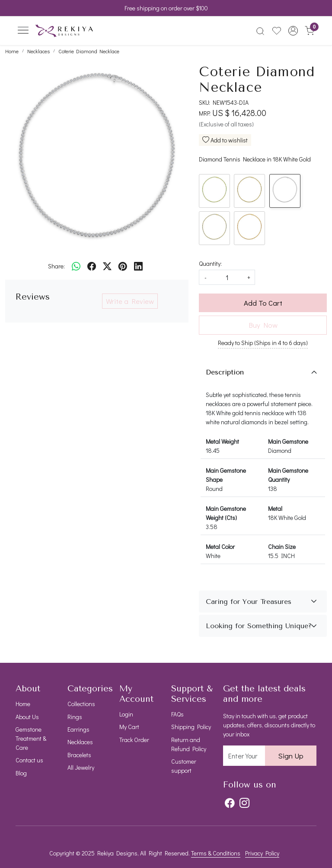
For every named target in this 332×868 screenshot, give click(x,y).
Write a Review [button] (130, 301)
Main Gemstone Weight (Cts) (226, 513)
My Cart (129, 727)
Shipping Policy (191, 727)
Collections (81, 704)
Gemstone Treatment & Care (31, 738)
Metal (275, 508)
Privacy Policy (262, 853)
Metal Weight (222, 441)
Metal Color (220, 547)
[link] (260, 31)
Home (23, 704)
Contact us (29, 760)
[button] (293, 31)
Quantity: (210, 263)
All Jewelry (81, 767)
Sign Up (291, 756)
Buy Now (263, 325)
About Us (27, 717)
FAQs (177, 714)
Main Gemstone (288, 441)
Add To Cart (263, 303)
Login (126, 714)
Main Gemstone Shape (226, 475)
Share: (56, 266)
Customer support (184, 766)
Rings (75, 717)
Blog (21, 773)
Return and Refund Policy (189, 744)
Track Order (134, 740)
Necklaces (80, 742)
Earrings (78, 729)
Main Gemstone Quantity (288, 475)
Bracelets (79, 755)
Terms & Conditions (216, 853)
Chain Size (282, 547)
